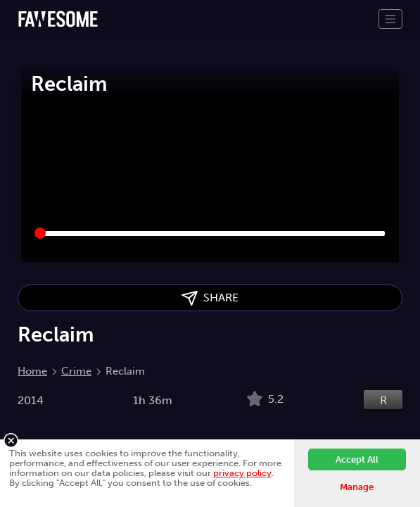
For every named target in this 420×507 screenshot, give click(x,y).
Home (32, 371)
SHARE (210, 298)
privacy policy (242, 473)
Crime (76, 371)
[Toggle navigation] (390, 19)
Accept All (357, 459)
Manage (357, 487)
